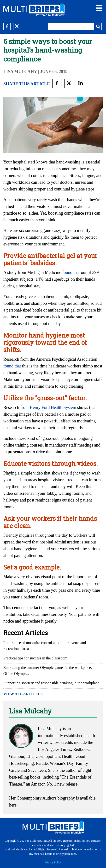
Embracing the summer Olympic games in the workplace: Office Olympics (48, 671)
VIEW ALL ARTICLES (23, 694)
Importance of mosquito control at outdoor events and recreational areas (45, 646)
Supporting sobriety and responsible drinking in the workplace (51, 683)
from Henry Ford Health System (48, 407)
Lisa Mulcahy (20, 72)
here (13, 805)
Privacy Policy (53, 862)
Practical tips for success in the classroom (35, 658)
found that (71, 272)
